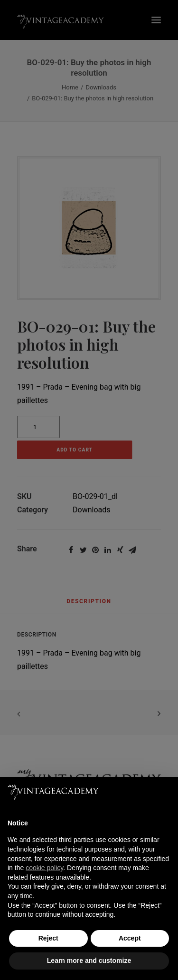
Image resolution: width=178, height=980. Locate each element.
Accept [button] (130, 938)
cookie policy (44, 868)
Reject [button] (48, 938)
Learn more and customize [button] (89, 960)
